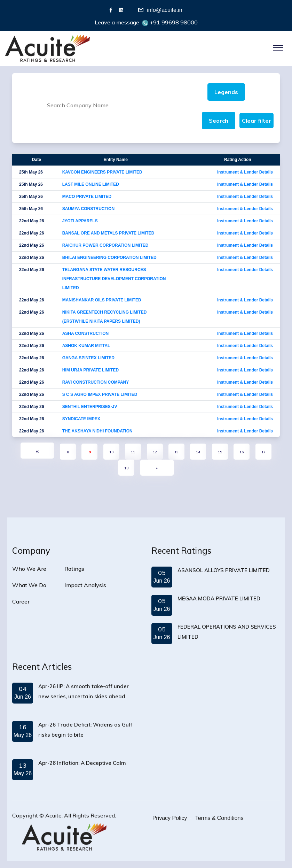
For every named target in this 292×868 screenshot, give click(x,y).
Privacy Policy (170, 818)
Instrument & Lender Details (245, 172)
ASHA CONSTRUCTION (86, 333)
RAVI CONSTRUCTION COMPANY (96, 382)
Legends (226, 92)
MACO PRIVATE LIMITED (87, 197)
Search (219, 121)
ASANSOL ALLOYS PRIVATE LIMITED (224, 570)
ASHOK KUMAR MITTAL (86, 346)
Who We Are (29, 569)
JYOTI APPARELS (80, 221)
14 (198, 452)
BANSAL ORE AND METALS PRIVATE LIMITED (108, 233)
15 (220, 452)
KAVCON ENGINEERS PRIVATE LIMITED (102, 172)
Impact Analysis (85, 585)
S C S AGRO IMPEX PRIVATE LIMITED (100, 394)
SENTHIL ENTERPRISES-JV (90, 407)
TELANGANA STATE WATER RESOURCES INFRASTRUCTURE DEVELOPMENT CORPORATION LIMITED (114, 279)
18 (126, 468)
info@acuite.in (165, 10)
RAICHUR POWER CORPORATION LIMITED (105, 245)
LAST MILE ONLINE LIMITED (91, 184)
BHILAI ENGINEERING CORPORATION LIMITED (109, 258)
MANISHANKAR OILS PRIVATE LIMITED (102, 300)
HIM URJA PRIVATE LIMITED (90, 370)
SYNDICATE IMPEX (81, 419)
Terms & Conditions (219, 818)
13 (176, 452)
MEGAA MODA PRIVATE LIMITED (219, 598)
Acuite (53, 815)
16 (242, 452)
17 (263, 452)
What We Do (29, 585)
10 (111, 452)
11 (133, 452)
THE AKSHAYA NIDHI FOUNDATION (97, 431)
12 (155, 452)
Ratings (74, 569)
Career (21, 601)
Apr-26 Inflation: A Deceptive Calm (82, 763)
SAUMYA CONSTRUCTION (88, 209)
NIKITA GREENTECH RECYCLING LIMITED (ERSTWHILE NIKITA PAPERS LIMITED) (105, 317)
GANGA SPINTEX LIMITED (88, 358)
